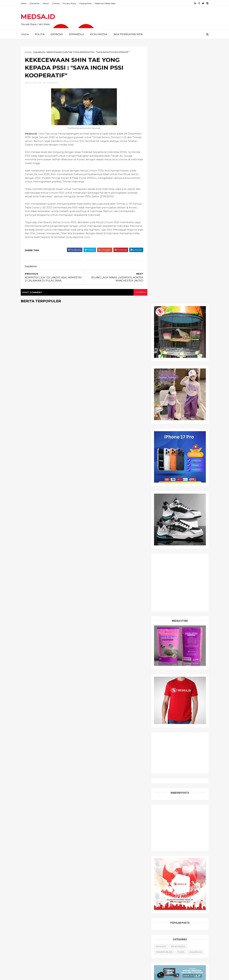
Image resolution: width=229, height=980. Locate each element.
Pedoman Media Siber (106, 3)
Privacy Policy (71, 3)
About (47, 3)
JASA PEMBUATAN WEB (128, 34)
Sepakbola (40, 52)
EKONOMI (57, 34)
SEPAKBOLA (76, 34)
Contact (57, 3)
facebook (139, 293)
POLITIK (40, 34)
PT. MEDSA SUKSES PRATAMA (56, 975)
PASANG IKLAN (163, 695)
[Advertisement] (179, 571)
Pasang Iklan (87, 3)
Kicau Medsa (177, 689)
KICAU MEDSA (99, 34)
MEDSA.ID (39, 17)
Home (25, 3)
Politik (180, 695)
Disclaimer (36, 3)
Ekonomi (160, 689)
